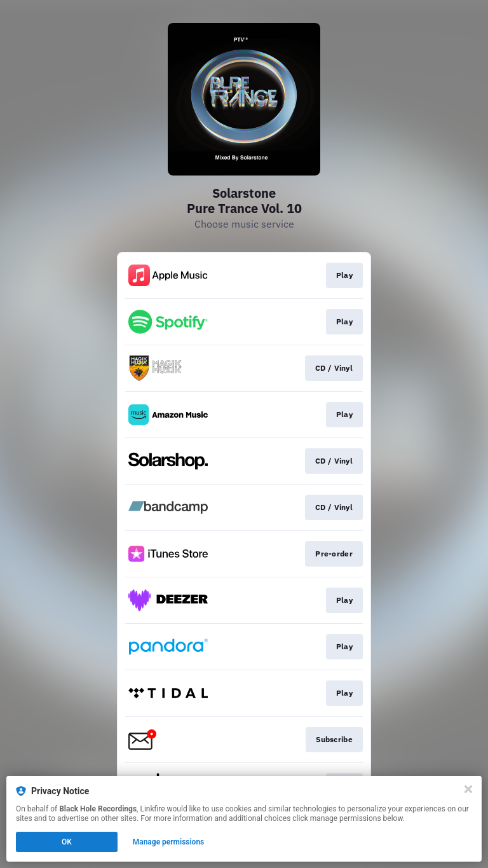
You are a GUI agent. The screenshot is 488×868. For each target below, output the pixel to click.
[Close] (468, 789)
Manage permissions (169, 842)
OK (67, 842)
